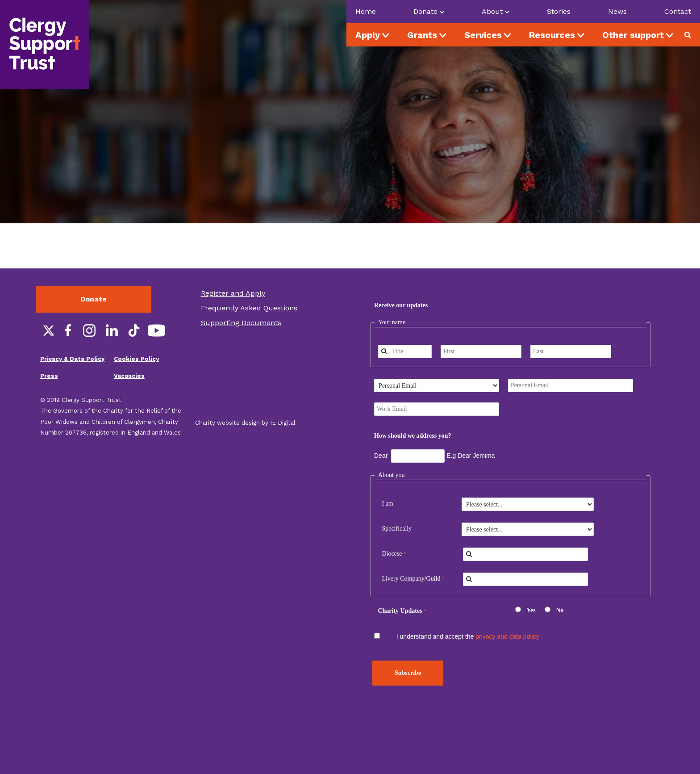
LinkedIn (112, 331)
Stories (559, 11)
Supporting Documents (241, 323)
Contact (678, 11)
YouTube (156, 331)
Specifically (397, 529)
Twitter (45, 331)
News (617, 11)
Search (691, 35)
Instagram (89, 331)
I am (387, 504)
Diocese (392, 554)
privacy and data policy (507, 636)
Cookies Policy (136, 359)
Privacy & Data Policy (72, 359)
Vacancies (129, 376)
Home (366, 11)
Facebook (67, 331)
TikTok (134, 331)
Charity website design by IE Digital (245, 423)
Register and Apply (233, 293)
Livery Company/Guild (411, 579)
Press (49, 376)
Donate (94, 299)
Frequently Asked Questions (249, 308)
